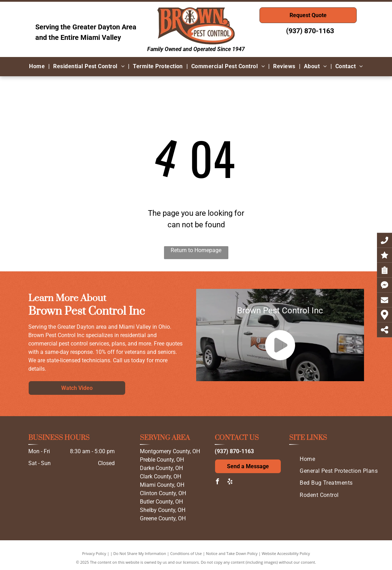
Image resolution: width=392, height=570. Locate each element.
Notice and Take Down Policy (232, 553)
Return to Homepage (196, 250)
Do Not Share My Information (140, 553)
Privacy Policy (94, 553)
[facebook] (218, 482)
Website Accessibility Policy (286, 553)
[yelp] (230, 482)
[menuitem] (38, 66)
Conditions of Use (186, 553)
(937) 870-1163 (310, 31)
